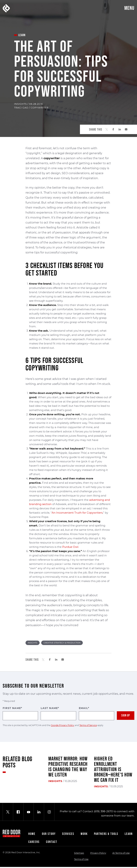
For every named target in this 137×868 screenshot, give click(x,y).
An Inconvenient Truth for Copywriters (77, 513)
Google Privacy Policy (63, 725)
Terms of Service (88, 725)
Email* (97, 713)
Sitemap (79, 853)
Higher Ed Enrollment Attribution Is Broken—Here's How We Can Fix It (113, 770)
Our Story (49, 834)
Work (84, 834)
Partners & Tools (106, 834)
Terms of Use (81, 859)
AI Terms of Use (121, 853)
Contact (52, 842)
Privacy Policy (98, 853)
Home (32, 834)
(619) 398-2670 (103, 811)
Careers (34, 842)
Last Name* (58, 713)
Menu (129, 8)
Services (68, 834)
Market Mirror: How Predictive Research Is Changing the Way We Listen (68, 767)
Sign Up (126, 715)
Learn (129, 834)
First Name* (20, 713)
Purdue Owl (70, 547)
